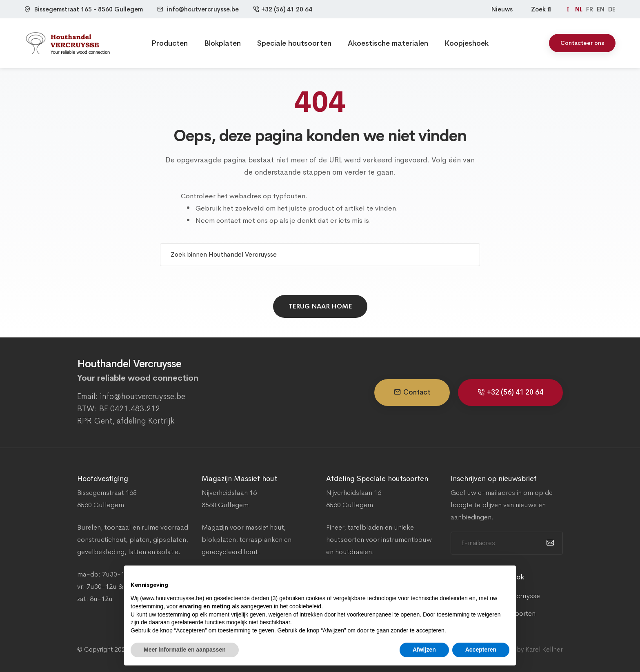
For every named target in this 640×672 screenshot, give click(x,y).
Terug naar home (320, 306)
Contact (412, 392)
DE (612, 9)
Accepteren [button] (481, 650)
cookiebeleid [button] (305, 606)
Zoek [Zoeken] (542, 9)
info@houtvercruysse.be (203, 9)
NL (580, 9)
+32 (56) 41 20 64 (283, 9)
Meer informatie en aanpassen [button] (185, 650)
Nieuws (502, 9)
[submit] (549, 543)
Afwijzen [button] (424, 650)
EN (601, 9)
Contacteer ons (582, 43)
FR (590, 9)
